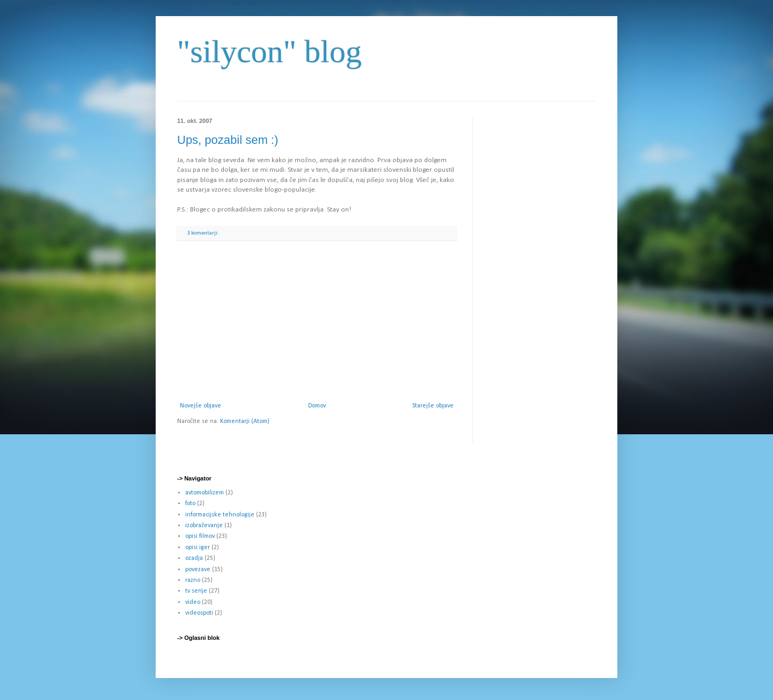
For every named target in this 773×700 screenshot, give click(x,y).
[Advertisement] (317, 322)
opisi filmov (200, 536)
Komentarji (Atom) (245, 421)
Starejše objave (433, 406)
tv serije (196, 591)
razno (193, 580)
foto (190, 504)
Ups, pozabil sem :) (228, 140)
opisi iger (198, 548)
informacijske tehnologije (220, 515)
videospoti (199, 613)
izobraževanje (204, 526)
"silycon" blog (269, 52)
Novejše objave (200, 406)
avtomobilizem (205, 493)
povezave (198, 570)
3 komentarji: (204, 233)
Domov (317, 406)
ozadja (194, 558)
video (193, 602)
